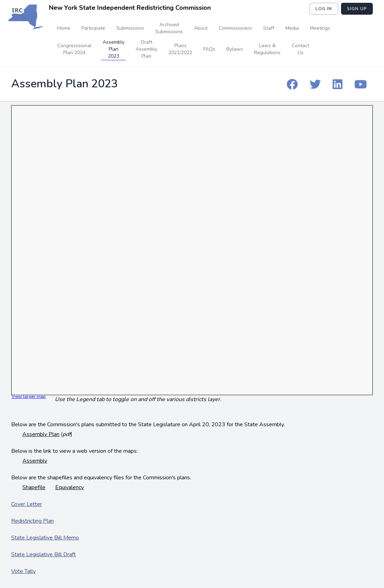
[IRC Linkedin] (338, 84)
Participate (93, 28)
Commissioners (235, 28)
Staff (269, 28)
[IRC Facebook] (292, 84)
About (201, 28)
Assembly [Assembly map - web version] (35, 461)
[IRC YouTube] (361, 84)
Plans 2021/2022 (180, 49)
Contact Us (300, 49)
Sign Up (357, 9)
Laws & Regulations (267, 49)
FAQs (209, 49)
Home (64, 28)
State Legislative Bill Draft (44, 554)
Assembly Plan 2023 (114, 49)
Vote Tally (23, 571)
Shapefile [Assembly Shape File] (34, 487)
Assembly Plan (41, 434)
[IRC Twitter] (315, 84)
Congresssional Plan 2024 (74, 49)
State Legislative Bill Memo (45, 538)
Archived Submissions (169, 28)
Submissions (130, 28)
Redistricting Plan (32, 521)
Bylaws (235, 49)
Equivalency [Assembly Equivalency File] (70, 487)
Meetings (320, 28)
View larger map (29, 397)
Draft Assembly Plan (146, 49)
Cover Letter (27, 504)
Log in (324, 9)
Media (292, 28)
